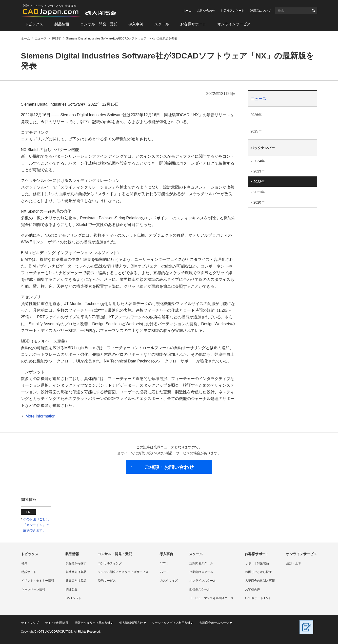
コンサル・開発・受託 (99, 24)
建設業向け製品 (76, 581)
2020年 (259, 202)
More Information (41, 416)
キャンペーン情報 (33, 589)
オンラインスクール (203, 581)
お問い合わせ (206, 11)
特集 (24, 563)
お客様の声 (253, 589)
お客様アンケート (233, 11)
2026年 (256, 115)
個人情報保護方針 (131, 623)
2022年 (259, 182)
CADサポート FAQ (258, 598)
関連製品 (72, 589)
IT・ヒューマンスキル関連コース (211, 598)
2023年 (259, 171)
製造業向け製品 (76, 572)
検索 (314, 11)
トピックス (34, 24)
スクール (162, 24)
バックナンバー (263, 148)
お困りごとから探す (258, 572)
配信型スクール (200, 589)
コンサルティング (110, 563)
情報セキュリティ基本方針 (93, 623)
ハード (164, 572)
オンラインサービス (234, 24)
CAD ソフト (74, 598)
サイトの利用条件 (57, 623)
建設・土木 (294, 563)
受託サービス (107, 581)
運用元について (260, 11)
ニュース (258, 99)
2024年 (259, 161)
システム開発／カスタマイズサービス (123, 572)
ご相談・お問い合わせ (169, 467)
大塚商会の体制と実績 (260, 581)
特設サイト (29, 572)
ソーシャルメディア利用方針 (171, 623)
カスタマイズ (169, 581)
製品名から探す (76, 563)
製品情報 (62, 24)
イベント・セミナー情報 (38, 581)
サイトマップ (30, 623)
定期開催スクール (201, 563)
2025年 (256, 131)
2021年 (259, 192)
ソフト (164, 563)
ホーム (187, 11)
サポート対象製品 (257, 563)
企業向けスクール (201, 572)
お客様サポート (193, 24)
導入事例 (136, 24)
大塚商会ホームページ (214, 623)
